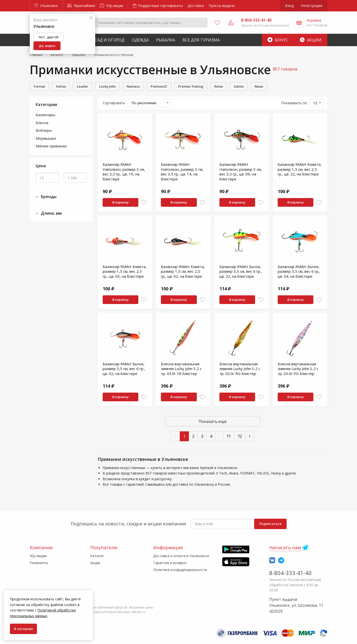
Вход (289, 6)
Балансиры (45, 115)
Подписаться (270, 524)
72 (240, 436)
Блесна (42, 123)
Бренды (46, 197)
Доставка (196, 6)
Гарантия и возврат (170, 563)
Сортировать (114, 103)
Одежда (140, 40)
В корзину (120, 202)
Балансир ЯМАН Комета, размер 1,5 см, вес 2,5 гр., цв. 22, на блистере (300, 169)
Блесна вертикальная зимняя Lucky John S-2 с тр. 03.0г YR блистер (181, 369)
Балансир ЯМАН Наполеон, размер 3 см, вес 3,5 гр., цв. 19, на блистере (124, 172)
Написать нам (285, 547)
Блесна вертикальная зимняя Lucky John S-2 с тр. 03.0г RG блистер (240, 369)
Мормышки (46, 138)
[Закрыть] (91, 18)
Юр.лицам (111, 6)
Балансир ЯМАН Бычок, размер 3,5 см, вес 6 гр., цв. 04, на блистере (299, 271)
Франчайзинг (81, 6)
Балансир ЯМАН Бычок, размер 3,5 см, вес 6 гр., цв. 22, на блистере (241, 271)
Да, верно (47, 46)
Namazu (133, 86)
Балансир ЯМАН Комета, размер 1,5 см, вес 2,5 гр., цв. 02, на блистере (183, 271)
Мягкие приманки (51, 146)
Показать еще (213, 421)
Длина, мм (49, 213)
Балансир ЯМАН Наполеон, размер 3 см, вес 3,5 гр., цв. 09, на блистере (241, 172)
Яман (259, 86)
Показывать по (294, 103)
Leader (83, 86)
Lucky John (107, 86)
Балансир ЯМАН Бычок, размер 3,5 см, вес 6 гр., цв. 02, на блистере (124, 369)
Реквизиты (39, 563)
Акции (311, 40)
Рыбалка (166, 40)
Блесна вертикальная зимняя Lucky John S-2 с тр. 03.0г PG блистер (298, 369)
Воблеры (44, 130)
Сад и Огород (110, 40)
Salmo (239, 86)
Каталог (97, 556)
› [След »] (250, 436)
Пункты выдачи (222, 6)
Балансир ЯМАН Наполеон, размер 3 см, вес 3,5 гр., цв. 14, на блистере (182, 172)
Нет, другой (49, 37)
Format (39, 86)
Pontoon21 (159, 86)
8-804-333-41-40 (290, 573)
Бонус (278, 40)
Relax (219, 86)
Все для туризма (201, 40)
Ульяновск (46, 6)
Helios (61, 86)
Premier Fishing (191, 86)
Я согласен (23, 629)
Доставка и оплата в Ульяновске (181, 556)
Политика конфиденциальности (180, 570)
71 (229, 436)
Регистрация (312, 6)
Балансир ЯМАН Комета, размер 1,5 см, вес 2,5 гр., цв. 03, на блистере (125, 271)
